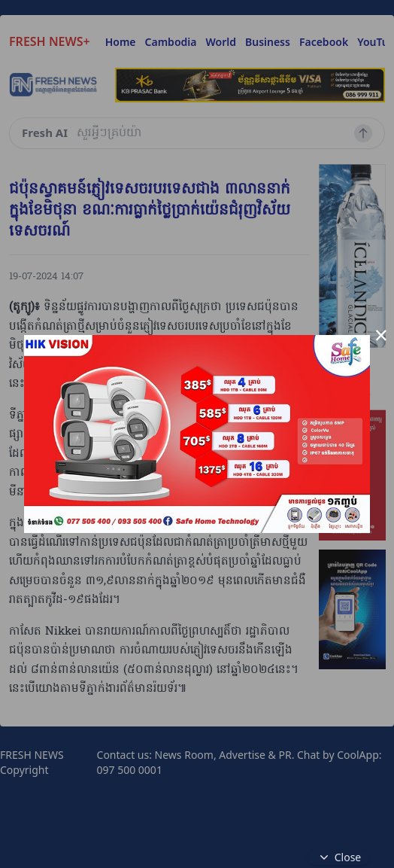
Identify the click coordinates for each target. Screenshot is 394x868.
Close (339, 857)
